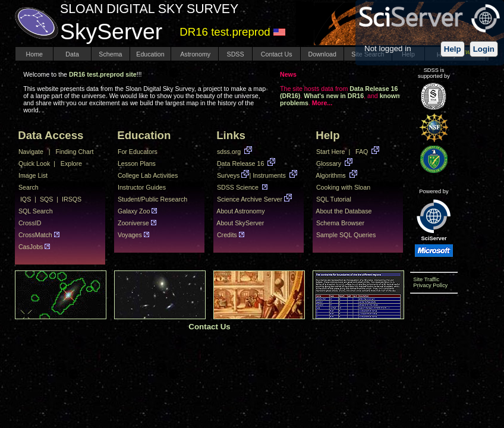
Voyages (129, 235)
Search (29, 187)
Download (322, 54)
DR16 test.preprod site (103, 74)
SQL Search (36, 211)
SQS (47, 199)
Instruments (270, 175)
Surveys (227, 175)
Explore (72, 163)
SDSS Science (238, 187)
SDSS (236, 54)
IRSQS (72, 199)
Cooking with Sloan (345, 187)
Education (150, 54)
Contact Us (277, 54)
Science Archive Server (249, 199)
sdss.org (229, 152)
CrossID (31, 223)
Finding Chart (76, 152)
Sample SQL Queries (348, 235)
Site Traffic (425, 279)
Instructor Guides (142, 187)
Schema (110, 54)
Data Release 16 (240, 163)
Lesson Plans (137, 163)
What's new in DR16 (334, 96)
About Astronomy (242, 211)
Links (232, 135)
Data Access (52, 135)
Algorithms (331, 175)
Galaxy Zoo (133, 211)
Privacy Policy (429, 285)
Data (72, 54)
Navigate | (34, 152)
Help (453, 49)
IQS (26, 199)
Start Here (329, 152)
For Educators (138, 152)
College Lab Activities (149, 175)
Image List (34, 175)
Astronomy (195, 54)
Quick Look (32, 163)
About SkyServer (240, 223)
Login (484, 49)
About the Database (346, 211)
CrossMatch (34, 235)
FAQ (363, 152)
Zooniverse (133, 223)
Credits (226, 235)
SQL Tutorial (335, 199)
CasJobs (30, 247)
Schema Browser (342, 223)
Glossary (329, 163)
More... (322, 103)
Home (34, 54)
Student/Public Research (153, 199)
